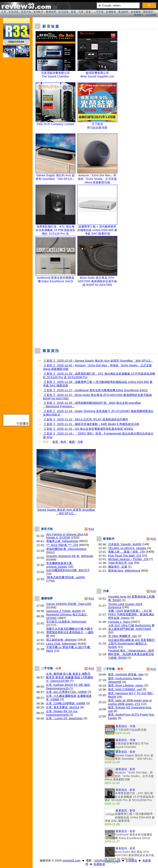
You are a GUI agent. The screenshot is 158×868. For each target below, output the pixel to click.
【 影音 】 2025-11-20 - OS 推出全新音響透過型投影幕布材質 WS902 (88, 429)
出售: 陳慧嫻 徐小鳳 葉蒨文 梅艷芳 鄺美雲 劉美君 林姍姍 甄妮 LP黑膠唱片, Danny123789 (70, 677)
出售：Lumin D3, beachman (64, 718)
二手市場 (98, 12)
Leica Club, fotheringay (62, 644)
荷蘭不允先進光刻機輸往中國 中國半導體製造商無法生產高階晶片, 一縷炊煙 (70, 632)
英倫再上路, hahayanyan (62, 541)
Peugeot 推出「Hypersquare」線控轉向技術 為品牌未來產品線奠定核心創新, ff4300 (131, 654)
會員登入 (139, 15)
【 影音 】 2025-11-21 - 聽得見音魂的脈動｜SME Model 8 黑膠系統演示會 (91, 424)
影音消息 (14, 12)
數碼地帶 (51, 12)
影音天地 (26, 12)
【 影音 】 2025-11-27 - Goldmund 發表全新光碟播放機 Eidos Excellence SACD (95, 390)
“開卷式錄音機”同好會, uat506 (65, 577)
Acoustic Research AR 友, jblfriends (70, 556)
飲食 (88, 12)
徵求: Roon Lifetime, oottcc (126, 685)
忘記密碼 (151, 15)
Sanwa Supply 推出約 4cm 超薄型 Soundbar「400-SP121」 (66, 510)
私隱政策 (99, 864)
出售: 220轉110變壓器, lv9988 (66, 703)
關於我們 (148, 12)
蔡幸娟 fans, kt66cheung (124, 571)
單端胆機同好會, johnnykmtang (66, 549)
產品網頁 (123, 12)
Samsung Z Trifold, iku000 (63, 611)
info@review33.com (107, 861)
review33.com (71, 861)
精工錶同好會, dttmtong (61, 640)
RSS (91, 529)
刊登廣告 (131, 861)
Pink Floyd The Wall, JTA (125, 556)
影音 (55, 442)
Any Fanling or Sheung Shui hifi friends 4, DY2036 (67, 536)
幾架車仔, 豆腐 (118, 567)
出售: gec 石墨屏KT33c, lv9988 (66, 692)
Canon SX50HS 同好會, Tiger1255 (69, 604)
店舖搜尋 (111, 12)
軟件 (64, 442)
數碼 (72, 442)
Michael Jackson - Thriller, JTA (128, 559)
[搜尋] (118, 6)
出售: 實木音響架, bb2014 (63, 707)
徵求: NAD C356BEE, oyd (125, 689)
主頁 (4, 12)
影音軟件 (39, 12)
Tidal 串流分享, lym (121, 563)
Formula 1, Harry (120, 622)
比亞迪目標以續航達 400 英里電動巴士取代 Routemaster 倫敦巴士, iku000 (132, 643)
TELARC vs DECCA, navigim (127, 548)
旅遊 (73, 12)
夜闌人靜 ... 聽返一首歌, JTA (127, 552)
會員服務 (136, 12)
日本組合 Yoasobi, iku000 (125, 544)
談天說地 (63, 12)
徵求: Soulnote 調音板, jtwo (126, 674)
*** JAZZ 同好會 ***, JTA (62, 545)
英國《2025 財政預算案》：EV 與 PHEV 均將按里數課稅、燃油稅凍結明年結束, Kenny (131, 614)
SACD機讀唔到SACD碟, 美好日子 (68, 570)
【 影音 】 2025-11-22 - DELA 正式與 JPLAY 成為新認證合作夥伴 (86, 419)
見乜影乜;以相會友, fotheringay (66, 622)
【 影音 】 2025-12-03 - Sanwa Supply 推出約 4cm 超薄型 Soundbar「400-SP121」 (98, 361)
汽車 (81, 12)
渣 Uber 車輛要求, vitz (123, 636)
